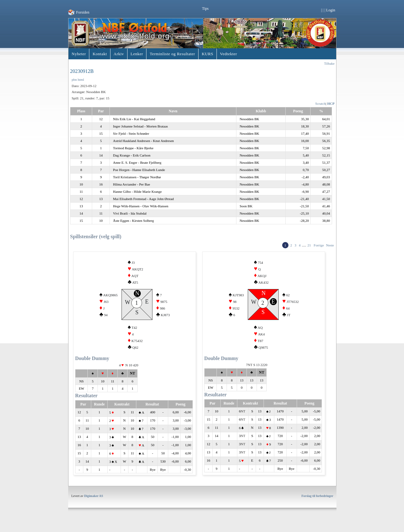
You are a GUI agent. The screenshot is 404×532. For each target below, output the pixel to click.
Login (331, 10)
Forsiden (83, 12)
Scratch (321, 103)
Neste (330, 245)
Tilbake (329, 63)
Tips (205, 9)
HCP (331, 103)
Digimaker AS (94, 503)
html (81, 80)
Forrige (319, 245)
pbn (74, 80)
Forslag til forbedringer (317, 503)
